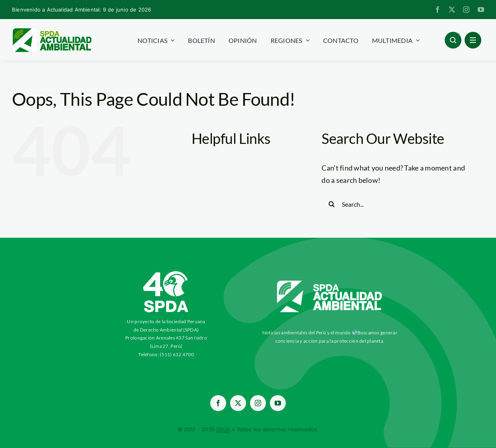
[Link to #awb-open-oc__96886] (453, 40)
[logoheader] (52, 31)
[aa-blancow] (330, 283)
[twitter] (452, 10)
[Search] (331, 204)
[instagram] (466, 10)
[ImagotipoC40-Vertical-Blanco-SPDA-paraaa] (166, 273)
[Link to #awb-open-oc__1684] (473, 40)
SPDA (223, 429)
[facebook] (438, 10)
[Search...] (396, 204)
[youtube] (481, 10)
